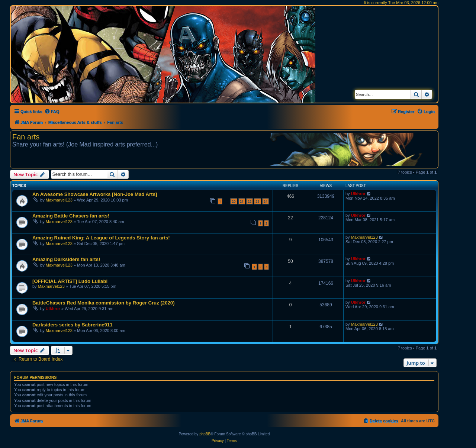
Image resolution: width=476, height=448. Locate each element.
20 (234, 201)
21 (242, 201)
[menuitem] (52, 112)
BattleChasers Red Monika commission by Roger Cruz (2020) (104, 303)
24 (266, 201)
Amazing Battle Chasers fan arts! (71, 216)
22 (250, 201)
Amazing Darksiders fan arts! (66, 259)
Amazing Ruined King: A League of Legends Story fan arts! (101, 238)
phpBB (205, 434)
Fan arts (26, 137)
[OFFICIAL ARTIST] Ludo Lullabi (70, 281)
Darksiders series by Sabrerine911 (73, 325)
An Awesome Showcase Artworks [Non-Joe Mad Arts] (95, 194)
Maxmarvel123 (59, 200)
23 (257, 201)
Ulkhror (358, 194)
